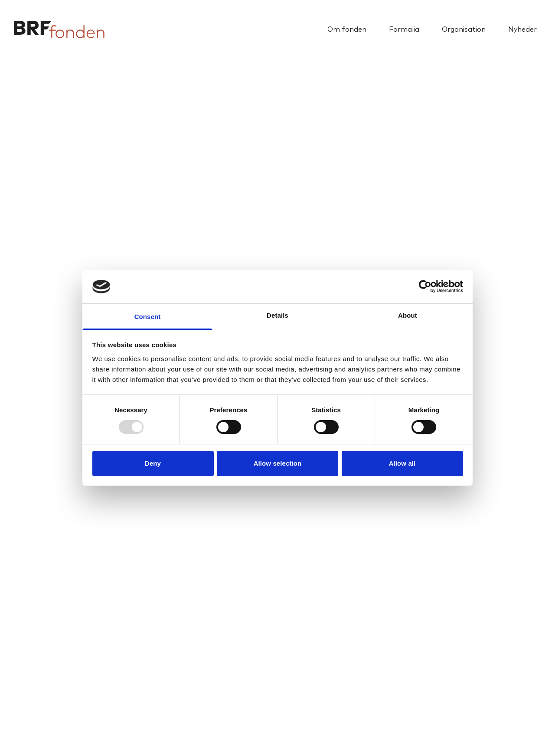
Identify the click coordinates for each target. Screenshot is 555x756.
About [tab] (408, 315)
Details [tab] (277, 315)
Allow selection (278, 463)
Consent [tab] (148, 317)
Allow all (402, 463)
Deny (153, 463)
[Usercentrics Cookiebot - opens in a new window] (425, 286)
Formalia (404, 30)
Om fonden (347, 30)
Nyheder (522, 30)
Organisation (464, 30)
